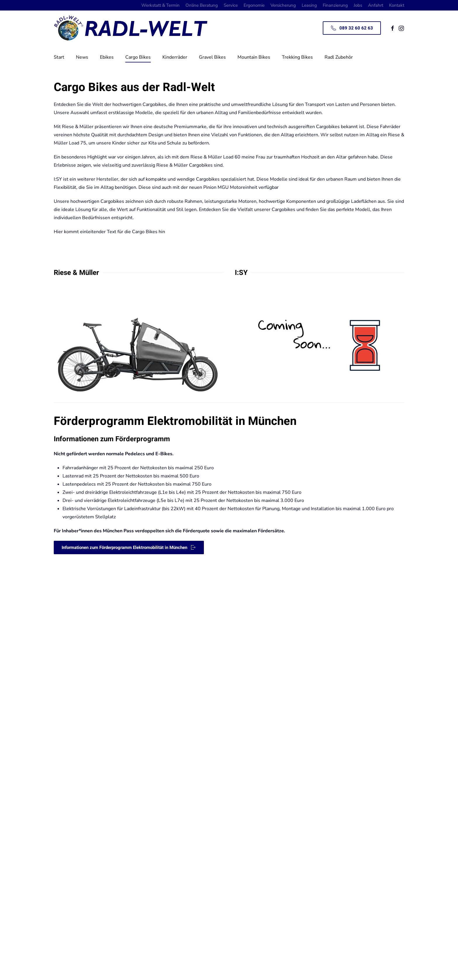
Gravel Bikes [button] (212, 57)
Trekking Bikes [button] (297, 57)
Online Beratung (202, 5)
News (82, 57)
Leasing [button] (309, 5)
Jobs (358, 5)
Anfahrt (376, 5)
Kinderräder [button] (175, 57)
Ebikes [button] (107, 57)
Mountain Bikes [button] (254, 57)
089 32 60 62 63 (352, 28)
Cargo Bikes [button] (138, 57)
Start (59, 57)
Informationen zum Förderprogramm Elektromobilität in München (129, 547)
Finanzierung (335, 5)
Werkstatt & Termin (161, 5)
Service (231, 5)
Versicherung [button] (283, 5)
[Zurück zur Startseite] (134, 28)
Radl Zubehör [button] (339, 57)
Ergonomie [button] (254, 5)
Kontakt (397, 5)
